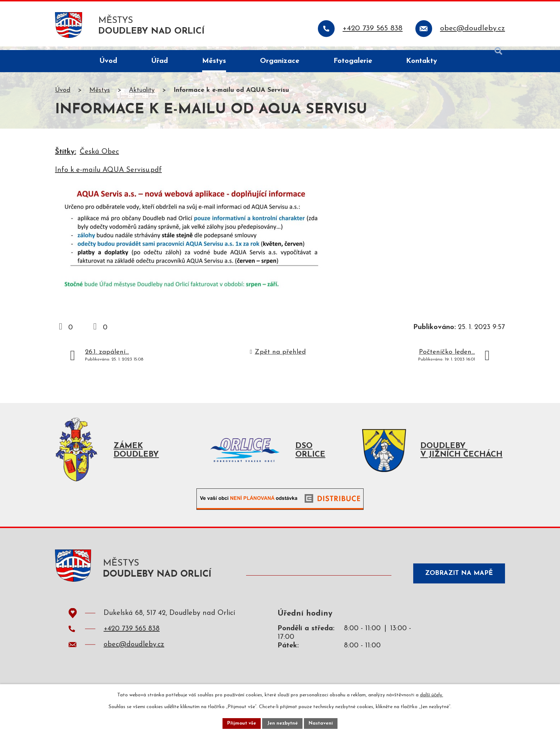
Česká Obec (99, 156)
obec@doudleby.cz (134, 652)
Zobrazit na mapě (456, 579)
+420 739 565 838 (132, 636)
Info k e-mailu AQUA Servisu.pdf (108, 174)
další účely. (432, 694)
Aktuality (142, 94)
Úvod (63, 94)
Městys (100, 94)
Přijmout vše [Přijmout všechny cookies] (240, 723)
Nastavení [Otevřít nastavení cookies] (322, 723)
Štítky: (66, 156)
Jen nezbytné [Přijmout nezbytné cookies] (283, 723)
